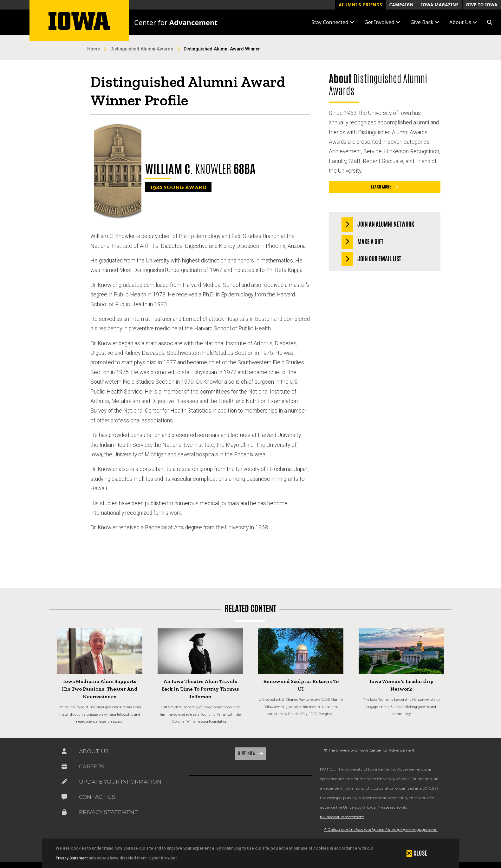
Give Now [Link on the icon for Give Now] (247, 753)
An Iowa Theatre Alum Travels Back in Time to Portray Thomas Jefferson (200, 689)
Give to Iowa (482, 5)
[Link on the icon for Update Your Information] (64, 783)
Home (94, 49)
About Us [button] (463, 22)
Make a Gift (363, 242)
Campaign (401, 5)
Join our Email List (371, 259)
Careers (92, 766)
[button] (490, 22)
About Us (94, 751)
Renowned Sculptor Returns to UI (301, 685)
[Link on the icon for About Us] (64, 753)
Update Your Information (120, 782)
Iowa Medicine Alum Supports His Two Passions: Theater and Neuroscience (100, 689)
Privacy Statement (72, 858)
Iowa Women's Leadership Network (401, 685)
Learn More (381, 187)
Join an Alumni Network (378, 225)
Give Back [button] (425, 22)
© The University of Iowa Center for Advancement (369, 750)
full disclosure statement (342, 817)
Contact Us (97, 797)
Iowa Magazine (440, 5)
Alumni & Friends (360, 5)
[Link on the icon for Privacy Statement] (64, 814)
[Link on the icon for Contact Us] (64, 798)
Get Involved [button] (382, 22)
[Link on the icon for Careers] (64, 768)
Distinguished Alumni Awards (142, 49)
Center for (176, 22)
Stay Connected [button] (333, 22)
